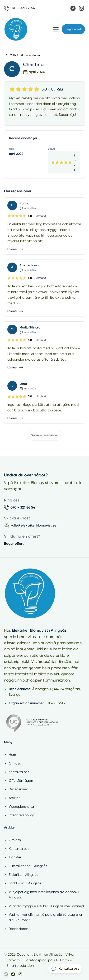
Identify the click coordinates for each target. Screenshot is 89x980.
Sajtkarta (14, 960)
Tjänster (15, 857)
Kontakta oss (19, 772)
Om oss (15, 763)
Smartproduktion (20, 966)
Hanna (24, 203)
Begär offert (73, 29)
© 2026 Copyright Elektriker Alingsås (33, 954)
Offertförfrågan (21, 781)
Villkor (70, 954)
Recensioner (18, 789)
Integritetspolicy (21, 815)
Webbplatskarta (21, 807)
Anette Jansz (29, 265)
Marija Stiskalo (30, 327)
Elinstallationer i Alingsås (28, 866)
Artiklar (14, 798)
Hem (12, 755)
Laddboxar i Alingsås (25, 883)
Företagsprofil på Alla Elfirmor (48, 960)
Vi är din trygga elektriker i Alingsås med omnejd (46, 906)
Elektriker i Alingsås (23, 875)
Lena (23, 384)
